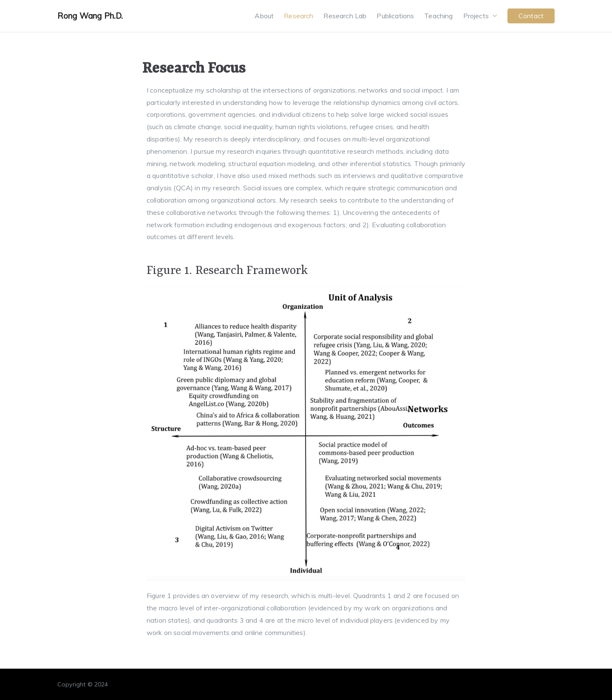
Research (299, 16)
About (264, 16)
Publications (395, 16)
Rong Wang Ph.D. (90, 16)
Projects (480, 16)
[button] (493, 16)
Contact (531, 16)
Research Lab (345, 16)
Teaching (438, 16)
